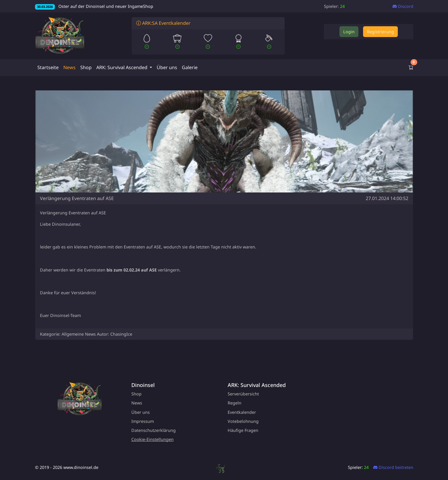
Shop (86, 67)
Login (349, 32)
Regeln (235, 403)
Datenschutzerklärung (154, 430)
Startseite (48, 67)
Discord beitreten (393, 467)
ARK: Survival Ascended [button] (122, 67)
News (69, 67)
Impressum (143, 421)
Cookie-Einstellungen (152, 439)
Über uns (167, 67)
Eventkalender (242, 412)
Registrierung (380, 32)
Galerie (190, 67)
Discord (403, 6)
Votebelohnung (243, 421)
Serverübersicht (243, 394)
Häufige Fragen (243, 430)
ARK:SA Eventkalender (163, 23)
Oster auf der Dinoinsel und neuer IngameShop (94, 6)
